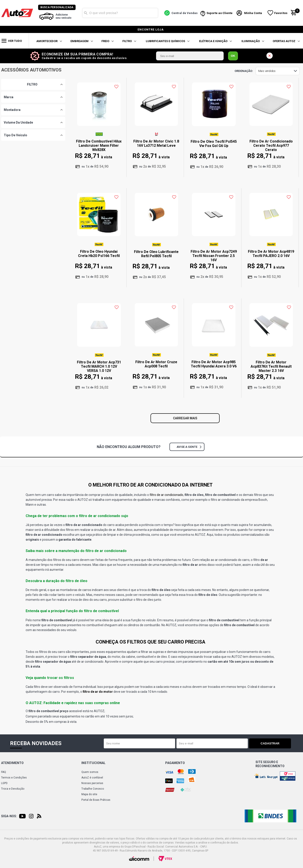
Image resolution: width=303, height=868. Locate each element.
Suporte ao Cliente (220, 13)
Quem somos (90, 772)
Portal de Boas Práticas (96, 800)
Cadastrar (275, 743)
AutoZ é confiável (92, 778)
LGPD (4, 783)
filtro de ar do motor (98, 692)
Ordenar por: (244, 71)
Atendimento (12, 763)
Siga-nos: (9, 816)
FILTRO (32, 84)
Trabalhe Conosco (93, 789)
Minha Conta (254, 13)
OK (233, 56)
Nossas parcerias (92, 783)
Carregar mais (185, 418)
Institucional (93, 763)
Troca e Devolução (13, 789)
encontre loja (151, 30)
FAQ (4, 772)
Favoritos (281, 13)
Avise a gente (189, 447)
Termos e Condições (14, 778)
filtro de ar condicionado (166, 495)
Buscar (86, 13)
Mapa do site (89, 794)
